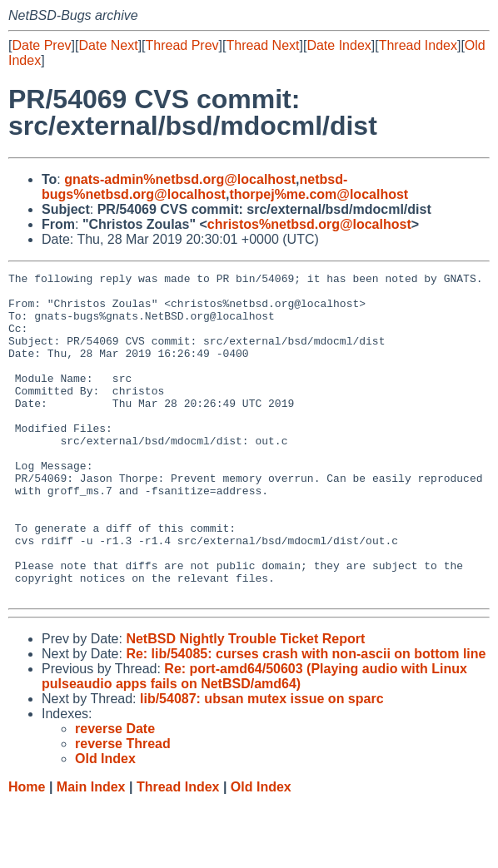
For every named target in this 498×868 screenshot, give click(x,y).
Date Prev (41, 45)
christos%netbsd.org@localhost (309, 224)
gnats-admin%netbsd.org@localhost (180, 179)
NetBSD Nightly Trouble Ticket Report (245, 704)
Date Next (108, 45)
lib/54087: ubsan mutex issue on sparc (262, 764)
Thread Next (262, 45)
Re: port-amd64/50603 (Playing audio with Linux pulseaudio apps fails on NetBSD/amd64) (254, 741)
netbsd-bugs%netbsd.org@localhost (194, 187)
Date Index (339, 45)
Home (27, 852)
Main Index (91, 852)
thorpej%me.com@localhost (319, 194)
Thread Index (418, 45)
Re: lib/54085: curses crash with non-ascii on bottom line (306, 719)
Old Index (261, 852)
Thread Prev (182, 45)
